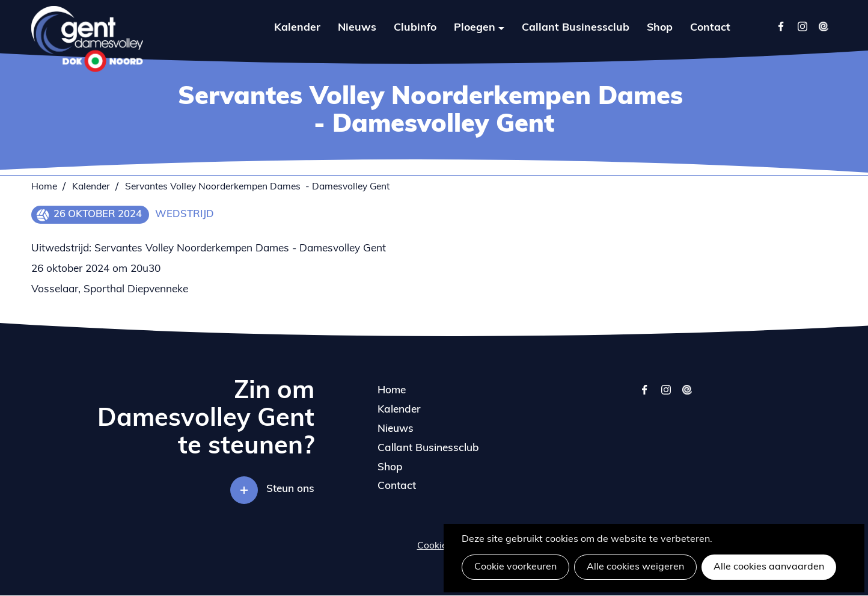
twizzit (687, 395)
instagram (666, 395)
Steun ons (290, 489)
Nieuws (357, 28)
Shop (660, 28)
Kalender (297, 28)
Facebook (781, 26)
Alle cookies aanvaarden (769, 567)
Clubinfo (415, 28)
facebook (645, 395)
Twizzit (823, 26)
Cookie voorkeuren (515, 567)
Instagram (802, 26)
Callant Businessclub (576, 28)
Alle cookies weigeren (635, 567)
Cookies (434, 546)
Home (44, 187)
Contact (710, 28)
